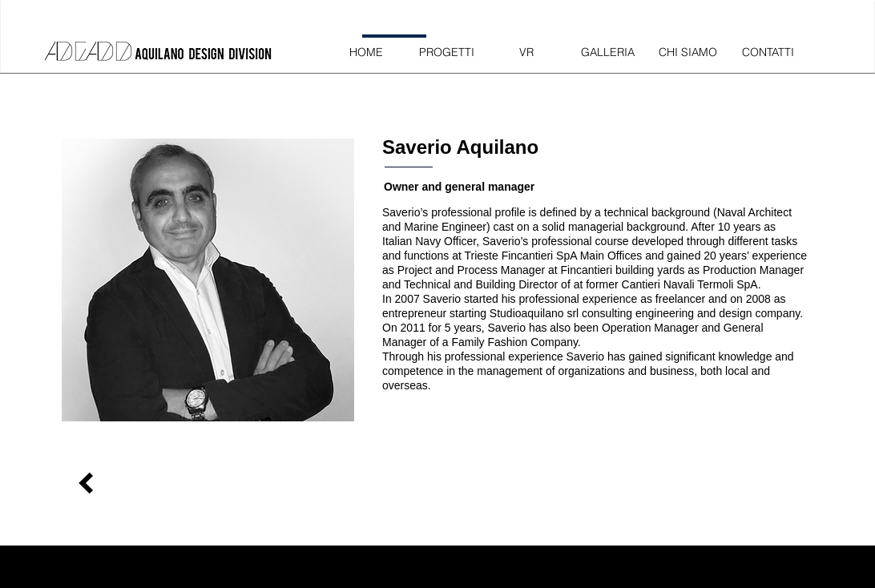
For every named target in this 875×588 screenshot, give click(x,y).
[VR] (526, 52)
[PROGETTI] (446, 52)
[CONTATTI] (768, 52)
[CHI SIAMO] (687, 52)
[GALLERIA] (607, 52)
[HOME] (366, 52)
